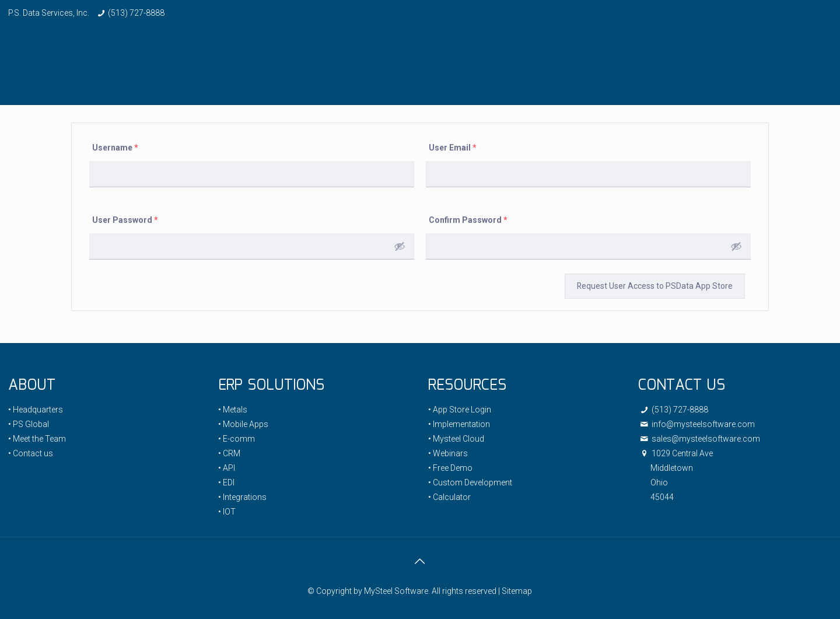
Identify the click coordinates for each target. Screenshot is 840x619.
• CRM (229, 453)
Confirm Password (468, 220)
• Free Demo (450, 468)
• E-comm (237, 439)
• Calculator (449, 497)
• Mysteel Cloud (456, 439)
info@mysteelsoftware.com (696, 424)
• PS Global (29, 424)
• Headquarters (36, 410)
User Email (453, 148)
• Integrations (242, 497)
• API (227, 468)
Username (115, 148)
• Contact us (31, 453)
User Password (125, 220)
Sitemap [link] (517, 591)
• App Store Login (460, 410)
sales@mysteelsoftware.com (699, 439)
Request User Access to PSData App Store (654, 286)
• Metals (233, 410)
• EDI (226, 482)
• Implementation (459, 424)
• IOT (227, 512)
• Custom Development (470, 482)
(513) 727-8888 (136, 13)
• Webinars (448, 453)
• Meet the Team (37, 439)
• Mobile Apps (243, 424)
